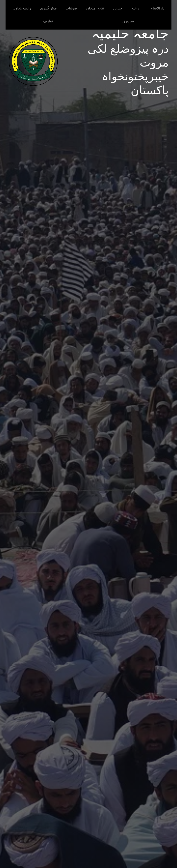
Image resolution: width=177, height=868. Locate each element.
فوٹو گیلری (48, 8)
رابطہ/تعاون (22, 8)
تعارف (48, 21)
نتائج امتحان (95, 8)
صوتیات (71, 8)
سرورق (128, 21)
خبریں (118, 8)
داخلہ (135, 8)
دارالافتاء (158, 8)
